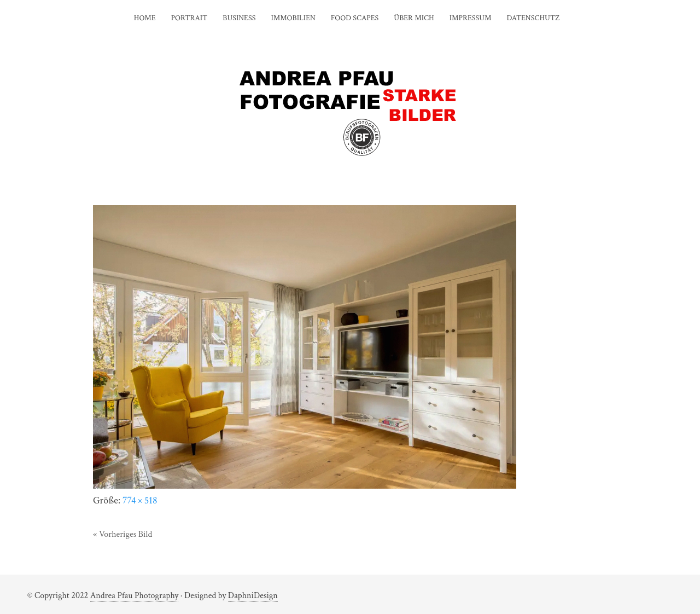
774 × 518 (140, 500)
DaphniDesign (253, 596)
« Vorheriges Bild (122, 534)
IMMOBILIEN (293, 18)
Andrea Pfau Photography (135, 596)
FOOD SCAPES (355, 18)
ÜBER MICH (414, 18)
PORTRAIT (189, 18)
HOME (145, 18)
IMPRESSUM (471, 18)
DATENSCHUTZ (533, 18)
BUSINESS (239, 18)
